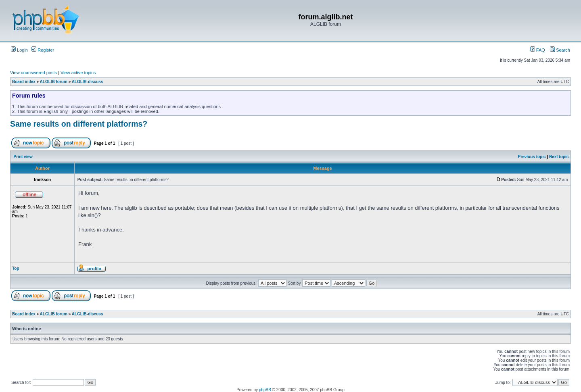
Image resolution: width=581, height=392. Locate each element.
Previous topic (532, 157)
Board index (24, 82)
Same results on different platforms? (79, 124)
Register (43, 50)
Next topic (559, 157)
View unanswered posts (33, 73)
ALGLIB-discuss (88, 82)
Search (560, 50)
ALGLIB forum (54, 82)
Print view (23, 157)
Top (16, 268)
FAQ (538, 50)
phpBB (265, 390)
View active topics (78, 73)
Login (19, 50)
